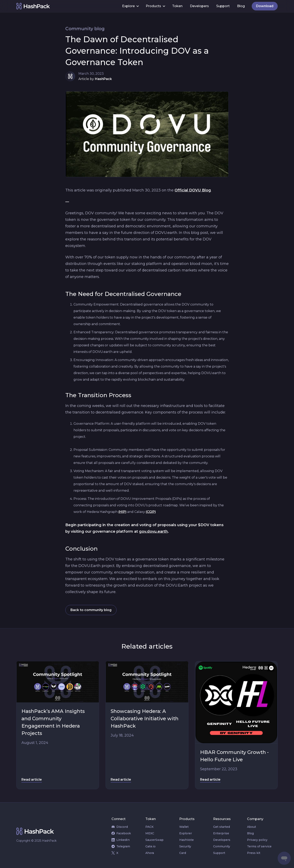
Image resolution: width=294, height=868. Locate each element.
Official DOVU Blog (193, 190)
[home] (67, 6)
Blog (241, 6)
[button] (130, 6)
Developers (199, 6)
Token (177, 6)
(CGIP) (151, 512)
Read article (32, 780)
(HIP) (122, 512)
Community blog (85, 29)
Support (223, 6)
